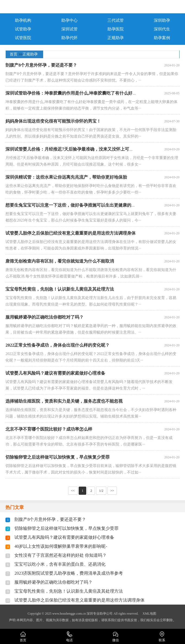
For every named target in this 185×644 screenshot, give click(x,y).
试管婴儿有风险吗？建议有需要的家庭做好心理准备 (55, 373)
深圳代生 (162, 29)
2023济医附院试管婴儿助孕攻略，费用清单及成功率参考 (69, 573)
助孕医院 (116, 29)
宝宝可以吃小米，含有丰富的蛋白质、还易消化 (60, 564)
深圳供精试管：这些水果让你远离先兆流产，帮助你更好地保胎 (66, 177)
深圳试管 (69, 29)
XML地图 (149, 614)
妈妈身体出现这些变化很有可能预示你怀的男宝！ (53, 121)
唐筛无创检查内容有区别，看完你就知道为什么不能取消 (60, 261)
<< (73, 491)
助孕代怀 (69, 38)
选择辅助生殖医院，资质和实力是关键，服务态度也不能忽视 (64, 401)
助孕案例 (162, 38)
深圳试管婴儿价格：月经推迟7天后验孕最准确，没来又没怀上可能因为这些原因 (82, 149)
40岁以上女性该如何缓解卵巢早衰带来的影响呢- (61, 546)
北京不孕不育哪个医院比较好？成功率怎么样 (49, 429)
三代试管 (116, 20)
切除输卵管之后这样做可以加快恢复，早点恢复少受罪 (58, 457)
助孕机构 (23, 20)
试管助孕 (23, 29)
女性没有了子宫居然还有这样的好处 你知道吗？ (60, 555)
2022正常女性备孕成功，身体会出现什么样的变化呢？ (58, 345)
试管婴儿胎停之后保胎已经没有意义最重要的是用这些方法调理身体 (71, 233)
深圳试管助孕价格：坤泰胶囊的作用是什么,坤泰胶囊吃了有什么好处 (71, 93)
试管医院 (23, 38)
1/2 (101, 491)
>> (112, 491)
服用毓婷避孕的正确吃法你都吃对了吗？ (44, 317)
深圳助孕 (162, 20)
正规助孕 (116, 38)
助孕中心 (69, 20)
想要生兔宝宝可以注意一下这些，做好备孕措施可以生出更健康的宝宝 (73, 205)
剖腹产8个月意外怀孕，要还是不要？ (41, 65)
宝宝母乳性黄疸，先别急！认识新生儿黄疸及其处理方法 (60, 289)
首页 (14, 54)
